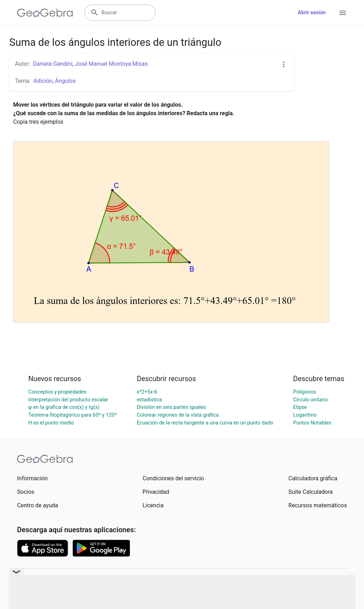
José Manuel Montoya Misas (111, 64)
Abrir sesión (312, 13)
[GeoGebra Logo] (45, 13)
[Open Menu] (343, 13)
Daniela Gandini (53, 64)
